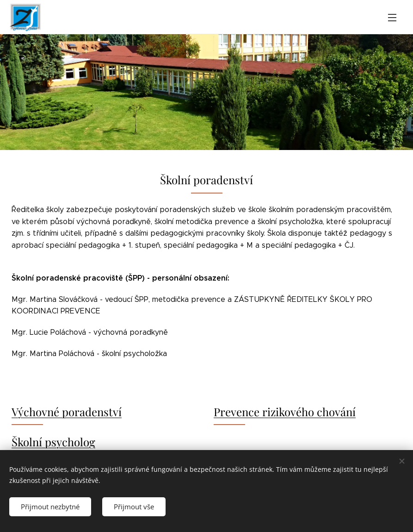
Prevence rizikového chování (285, 412)
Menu (392, 18)
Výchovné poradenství (67, 412)
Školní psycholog (53, 442)
